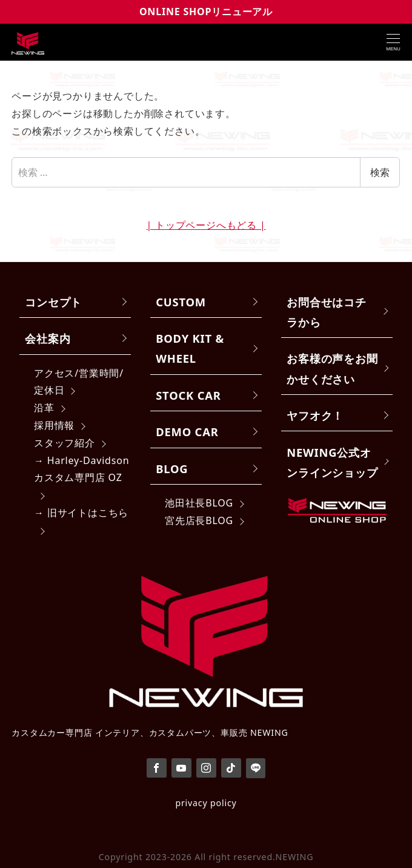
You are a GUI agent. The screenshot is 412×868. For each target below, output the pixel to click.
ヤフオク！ (315, 415)
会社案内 (48, 338)
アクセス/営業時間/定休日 (79, 382)
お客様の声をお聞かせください (332, 368)
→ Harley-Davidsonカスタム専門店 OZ (81, 469)
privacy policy (206, 803)
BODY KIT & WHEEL (190, 348)
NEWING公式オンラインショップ (332, 462)
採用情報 (54, 425)
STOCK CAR (188, 395)
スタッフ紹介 (65, 443)
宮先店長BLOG (199, 520)
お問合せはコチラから (327, 312)
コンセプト (53, 302)
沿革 (44, 408)
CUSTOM (181, 302)
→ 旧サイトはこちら (81, 513)
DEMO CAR (187, 432)
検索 (380, 172)
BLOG (172, 469)
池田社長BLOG (199, 503)
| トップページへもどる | (206, 225)
